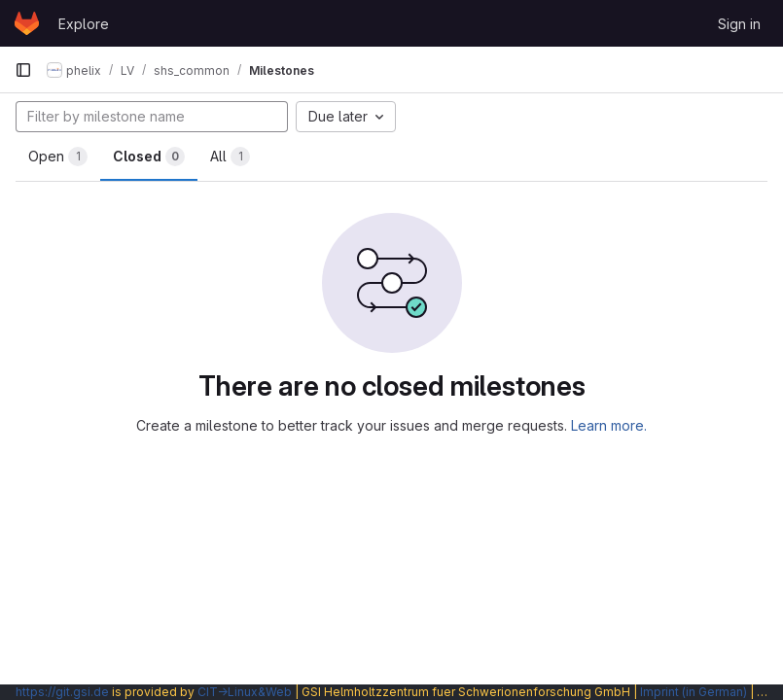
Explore (84, 24)
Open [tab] (58, 157)
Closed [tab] (149, 157)
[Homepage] (27, 23)
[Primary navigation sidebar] (23, 70)
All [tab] (230, 157)
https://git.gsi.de (62, 692)
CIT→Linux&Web (245, 692)
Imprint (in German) (694, 692)
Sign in (739, 24)
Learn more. (609, 425)
